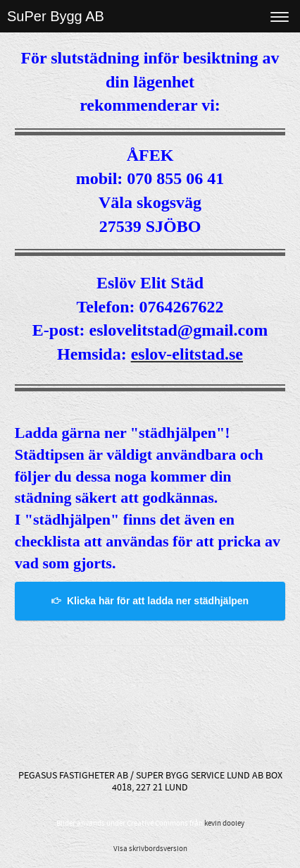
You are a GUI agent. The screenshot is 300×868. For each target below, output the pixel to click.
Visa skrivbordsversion (150, 849)
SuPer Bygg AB (56, 16)
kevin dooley (224, 824)
